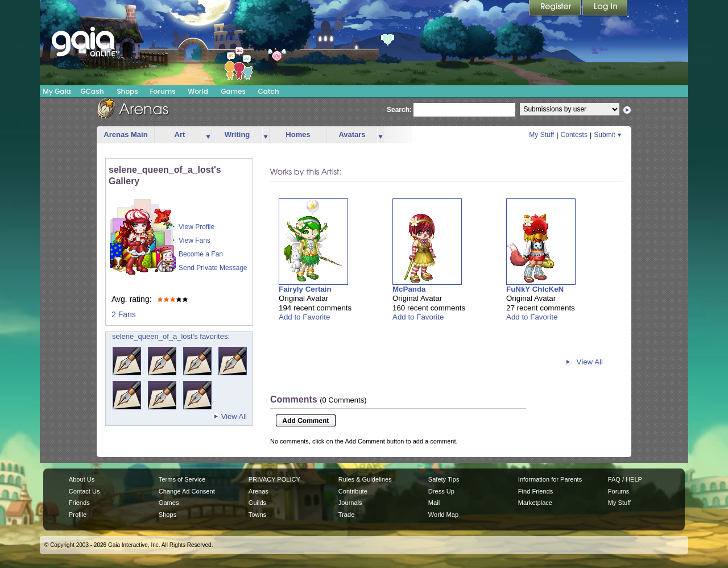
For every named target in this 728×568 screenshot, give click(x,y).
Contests (574, 135)
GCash (92, 91)
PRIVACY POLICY (274, 479)
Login (605, 9)
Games (233, 91)
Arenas (258, 491)
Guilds (257, 503)
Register (556, 9)
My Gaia (57, 91)
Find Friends (535, 491)
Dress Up (441, 491)
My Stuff (541, 135)
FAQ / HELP (625, 479)
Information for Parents (550, 479)
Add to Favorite (304, 317)
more (208, 135)
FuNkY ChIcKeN (535, 289)
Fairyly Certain (305, 289)
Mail (434, 503)
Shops (127, 91)
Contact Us (84, 491)
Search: (399, 110)
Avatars (352, 134)
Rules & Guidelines (365, 479)
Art (180, 134)
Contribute (353, 491)
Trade (346, 515)
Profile (78, 515)
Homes (298, 134)
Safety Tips (444, 479)
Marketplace (535, 503)
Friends (79, 503)
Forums (162, 91)
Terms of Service (182, 479)
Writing (237, 134)
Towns (257, 515)
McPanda (409, 289)
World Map (443, 515)
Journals (350, 503)
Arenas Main (125, 134)
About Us (82, 479)
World (198, 91)
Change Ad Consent (187, 491)
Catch (269, 91)
